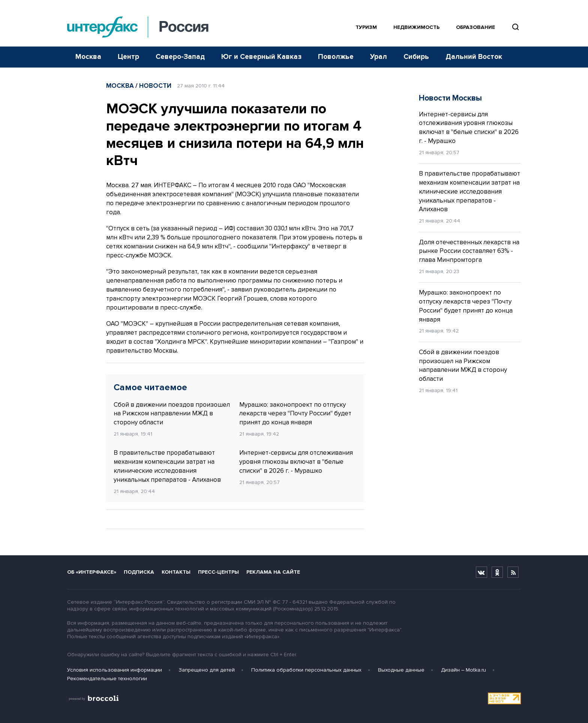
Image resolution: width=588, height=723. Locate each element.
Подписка (139, 572)
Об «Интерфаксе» (92, 572)
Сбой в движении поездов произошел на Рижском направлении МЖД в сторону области (172, 414)
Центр (128, 57)
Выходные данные (401, 670)
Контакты (176, 572)
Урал (379, 57)
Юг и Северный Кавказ (261, 57)
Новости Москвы (450, 98)
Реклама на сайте (273, 572)
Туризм (366, 27)
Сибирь (416, 57)
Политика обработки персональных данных (306, 670)
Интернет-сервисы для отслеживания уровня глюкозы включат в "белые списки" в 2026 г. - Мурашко (296, 462)
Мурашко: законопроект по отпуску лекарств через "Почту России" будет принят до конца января (295, 414)
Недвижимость (416, 27)
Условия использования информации (115, 670)
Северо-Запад (180, 57)
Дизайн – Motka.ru (463, 670)
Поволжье (336, 57)
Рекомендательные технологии (107, 679)
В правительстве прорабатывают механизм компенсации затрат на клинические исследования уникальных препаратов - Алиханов (167, 466)
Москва (88, 57)
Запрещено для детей (207, 670)
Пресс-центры (218, 572)
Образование (475, 27)
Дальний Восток (474, 57)
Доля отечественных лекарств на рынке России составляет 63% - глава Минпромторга (469, 251)
